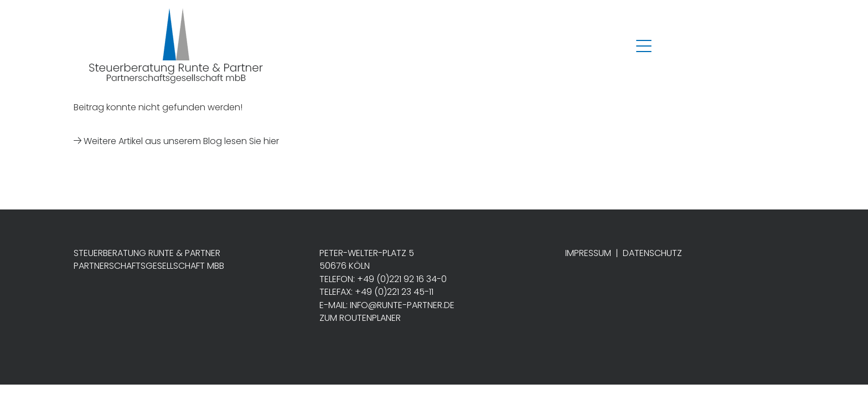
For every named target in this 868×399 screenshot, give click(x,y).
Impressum (588, 253)
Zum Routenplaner (360, 318)
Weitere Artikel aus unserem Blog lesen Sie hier (176, 141)
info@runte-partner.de (402, 305)
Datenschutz (652, 253)
